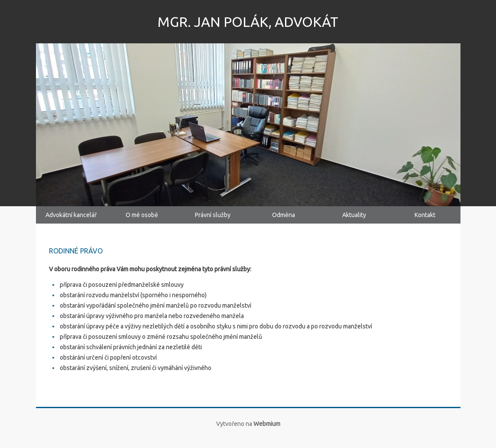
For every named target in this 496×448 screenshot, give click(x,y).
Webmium (267, 432)
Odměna (284, 219)
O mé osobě (142, 219)
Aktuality (354, 219)
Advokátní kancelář (71, 219)
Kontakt (425, 219)
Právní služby (212, 219)
